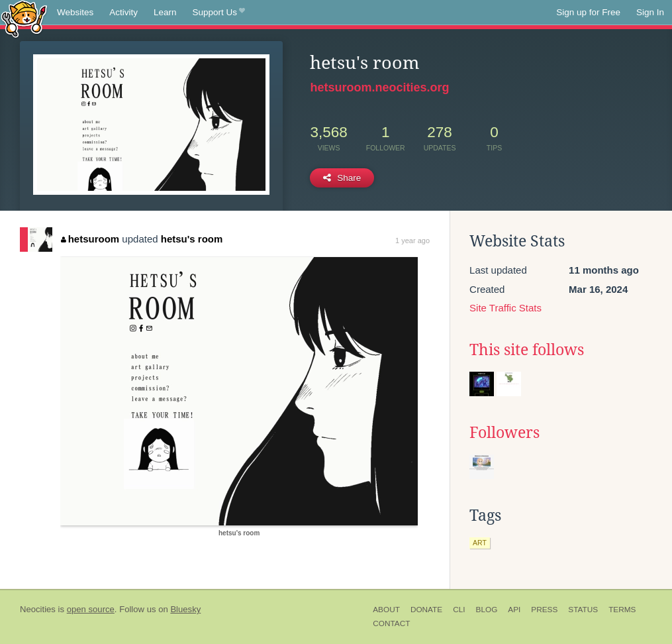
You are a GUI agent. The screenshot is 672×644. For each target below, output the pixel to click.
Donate (426, 610)
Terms (622, 610)
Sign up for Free (588, 12)
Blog (487, 610)
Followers (504, 433)
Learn (165, 12)
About (386, 610)
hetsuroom (90, 239)
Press (544, 610)
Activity (123, 12)
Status (583, 610)
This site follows (527, 350)
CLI (459, 610)
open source (91, 609)
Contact (391, 623)
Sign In (650, 12)
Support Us (219, 13)
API (514, 610)
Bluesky (185, 609)
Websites (75, 12)
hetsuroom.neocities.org (379, 87)
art (480, 543)
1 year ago (412, 241)
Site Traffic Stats (505, 308)
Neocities (38, 609)
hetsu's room (192, 239)
